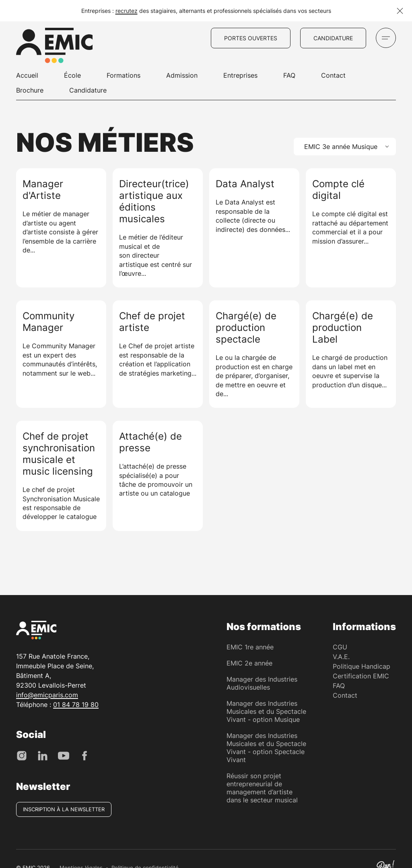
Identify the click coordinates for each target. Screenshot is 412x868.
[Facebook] (84, 755)
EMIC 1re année (250, 647)
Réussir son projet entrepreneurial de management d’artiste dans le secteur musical (262, 788)
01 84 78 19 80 (76, 705)
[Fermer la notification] (400, 11)
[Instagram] (22, 755)
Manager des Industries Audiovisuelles (262, 683)
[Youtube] (64, 755)
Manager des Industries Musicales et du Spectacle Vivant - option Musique (266, 711)
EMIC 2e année (249, 663)
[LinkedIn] (43, 755)
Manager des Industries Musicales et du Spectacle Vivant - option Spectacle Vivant (266, 748)
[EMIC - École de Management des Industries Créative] (54, 47)
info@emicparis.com (47, 695)
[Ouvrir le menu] (386, 38)
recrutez (127, 11)
